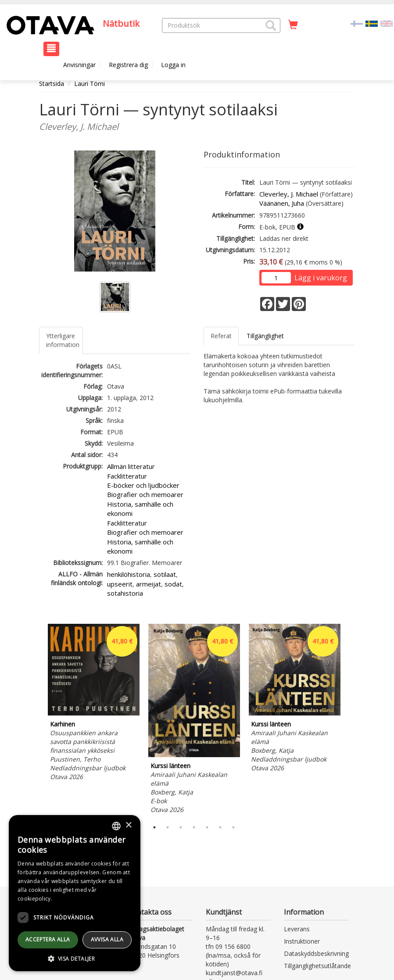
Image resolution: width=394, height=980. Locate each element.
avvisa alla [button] (107, 939)
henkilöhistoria (129, 574)
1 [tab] (154, 827)
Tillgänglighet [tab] (265, 336)
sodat (173, 584)
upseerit (120, 584)
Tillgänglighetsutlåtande (317, 966)
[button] (271, 25)
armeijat (149, 584)
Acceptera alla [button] (48, 939)
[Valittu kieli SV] (372, 23)
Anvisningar (79, 65)
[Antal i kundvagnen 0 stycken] (293, 25)
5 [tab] (207, 827)
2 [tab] (168, 827)
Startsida (52, 84)
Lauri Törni (90, 84)
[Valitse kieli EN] (387, 23)
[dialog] (75, 893)
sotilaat (165, 574)
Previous (37, 720)
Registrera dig (128, 65)
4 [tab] (194, 827)
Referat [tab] (221, 336)
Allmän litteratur (131, 466)
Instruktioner (302, 941)
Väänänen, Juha (282, 203)
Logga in (173, 65)
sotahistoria (125, 593)
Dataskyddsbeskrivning (316, 953)
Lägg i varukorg (321, 278)
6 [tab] (220, 827)
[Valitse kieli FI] (357, 23)
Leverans (297, 929)
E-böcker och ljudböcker (143, 485)
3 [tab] (181, 827)
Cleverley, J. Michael (289, 194)
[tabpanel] (94, 704)
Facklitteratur (127, 476)
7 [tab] (233, 827)
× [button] (128, 825)
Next (351, 720)
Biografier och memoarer (145, 494)
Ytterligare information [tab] (63, 340)
